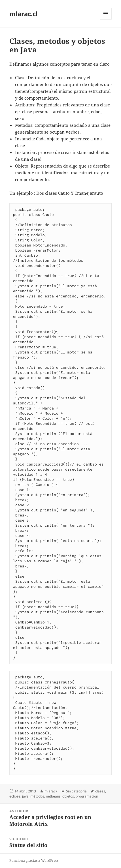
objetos (68, 796)
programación (87, 796)
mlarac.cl (24, 14)
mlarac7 (51, 791)
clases (100, 791)
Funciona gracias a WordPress (34, 861)
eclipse (15, 796)
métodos (37, 796)
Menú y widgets (106, 19)
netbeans (53, 796)
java (25, 796)
